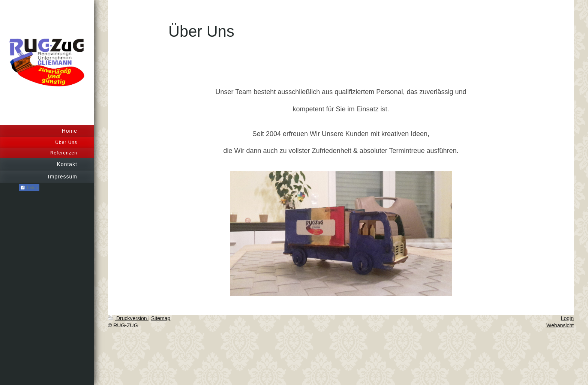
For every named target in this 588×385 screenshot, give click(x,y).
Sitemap (161, 318)
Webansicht (560, 325)
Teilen (29, 188)
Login (567, 318)
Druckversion (128, 318)
